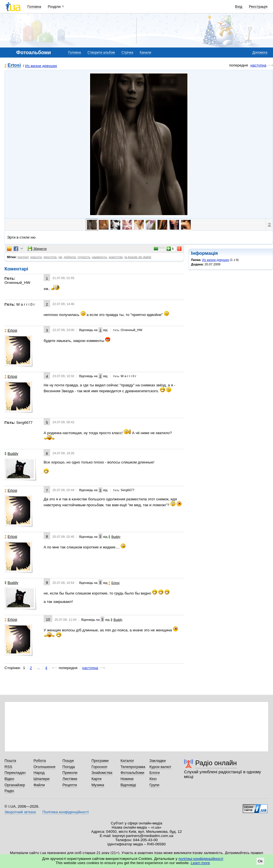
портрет (23, 257)
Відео (9, 779)
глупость (84, 257)
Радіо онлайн (216, 763)
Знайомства (102, 773)
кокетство (116, 257)
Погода (69, 767)
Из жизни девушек (41, 66)
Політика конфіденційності (66, 812)
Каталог (127, 761)
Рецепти (70, 785)
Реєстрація (258, 7)
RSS (8, 767)
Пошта (10, 761)
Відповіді (128, 785)
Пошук (68, 761)
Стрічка (127, 53)
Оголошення (44, 767)
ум (60, 257)
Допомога (260, 53)
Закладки (157, 761)
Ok (260, 861)
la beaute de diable (138, 257)
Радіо (9, 791)
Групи (154, 785)
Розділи (54, 7)
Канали (146, 53)
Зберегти (37, 249)
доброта (70, 257)
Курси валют (160, 767)
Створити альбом (101, 53)
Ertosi (14, 66)
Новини (127, 779)
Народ (39, 773)
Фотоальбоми (132, 773)
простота (50, 257)
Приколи (70, 773)
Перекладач (15, 773)
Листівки (70, 779)
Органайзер (15, 785)
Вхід (239, 7)
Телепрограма (133, 767)
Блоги (155, 773)
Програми (100, 761)
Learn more (200, 863)
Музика (98, 785)
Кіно (153, 779)
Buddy (11, 454)
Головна (34, 7)
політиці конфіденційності (201, 859)
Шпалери (42, 779)
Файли (39, 785)
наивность (100, 257)
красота (36, 257)
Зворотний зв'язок (20, 812)
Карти (97, 779)
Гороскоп (99, 767)
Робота (40, 761)
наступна (258, 65)
